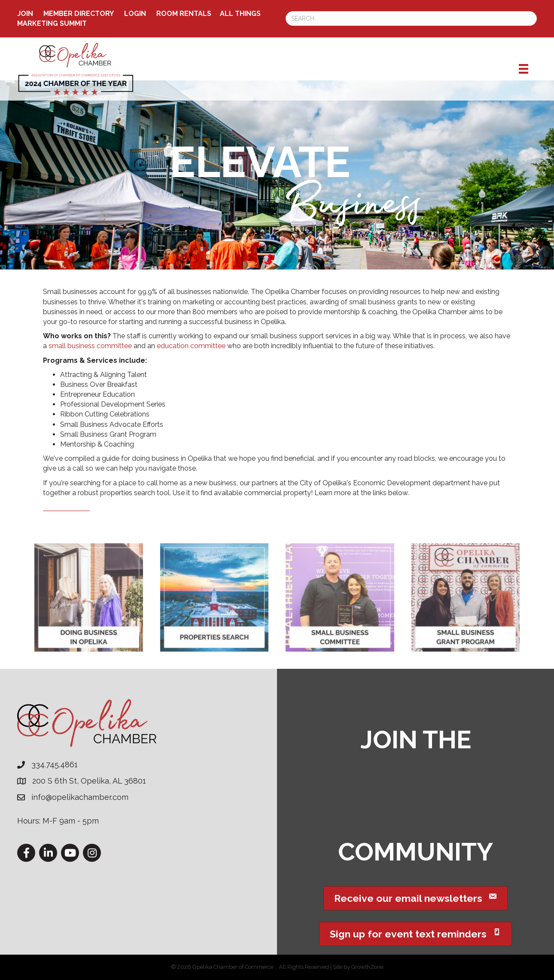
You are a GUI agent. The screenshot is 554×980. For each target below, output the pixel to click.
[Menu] (524, 69)
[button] (415, 898)
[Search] (411, 18)
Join (25, 14)
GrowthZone (367, 967)
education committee (191, 346)
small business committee (90, 346)
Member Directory (79, 14)
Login (135, 14)
